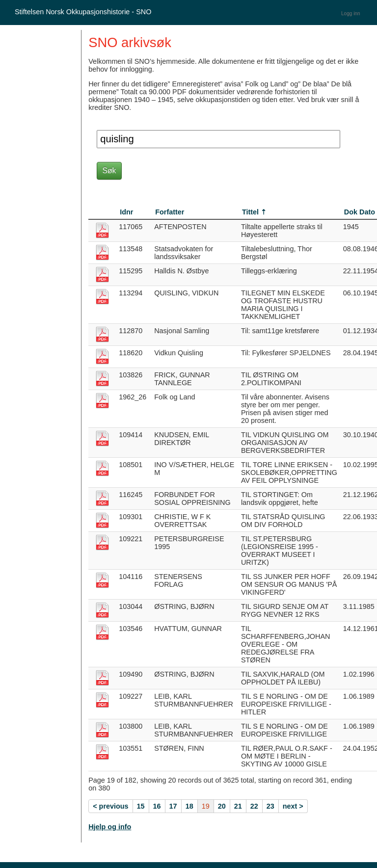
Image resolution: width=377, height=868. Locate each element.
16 (157, 806)
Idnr (126, 212)
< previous (110, 806)
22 (254, 806)
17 (173, 806)
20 (222, 806)
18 (189, 806)
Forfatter (170, 212)
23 (270, 806)
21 (238, 806)
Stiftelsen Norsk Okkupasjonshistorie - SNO (83, 12)
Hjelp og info (110, 827)
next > (293, 806)
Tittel (250, 212)
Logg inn (351, 13)
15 (141, 806)
